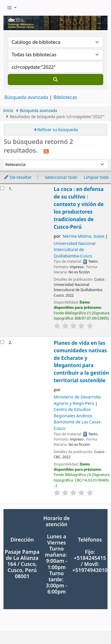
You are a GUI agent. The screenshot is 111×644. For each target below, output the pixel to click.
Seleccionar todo (61, 177)
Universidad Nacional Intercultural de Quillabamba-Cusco (75, 250)
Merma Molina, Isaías (84, 236)
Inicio (8, 110)
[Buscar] (55, 80)
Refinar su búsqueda (58, 130)
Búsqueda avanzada (26, 97)
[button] (12, 8)
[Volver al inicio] (94, 626)
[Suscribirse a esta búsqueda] (46, 151)
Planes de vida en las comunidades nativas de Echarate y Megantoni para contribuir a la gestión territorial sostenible (81, 362)
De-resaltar (18, 177)
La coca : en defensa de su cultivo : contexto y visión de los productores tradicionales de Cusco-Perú (79, 208)
